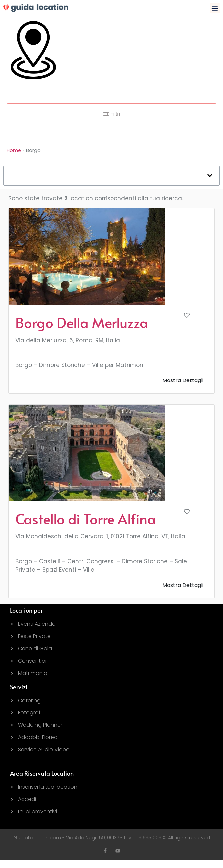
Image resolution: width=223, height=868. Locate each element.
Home (14, 150)
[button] (215, 8)
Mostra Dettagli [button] (183, 380)
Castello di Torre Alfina (86, 519)
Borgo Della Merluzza (82, 322)
